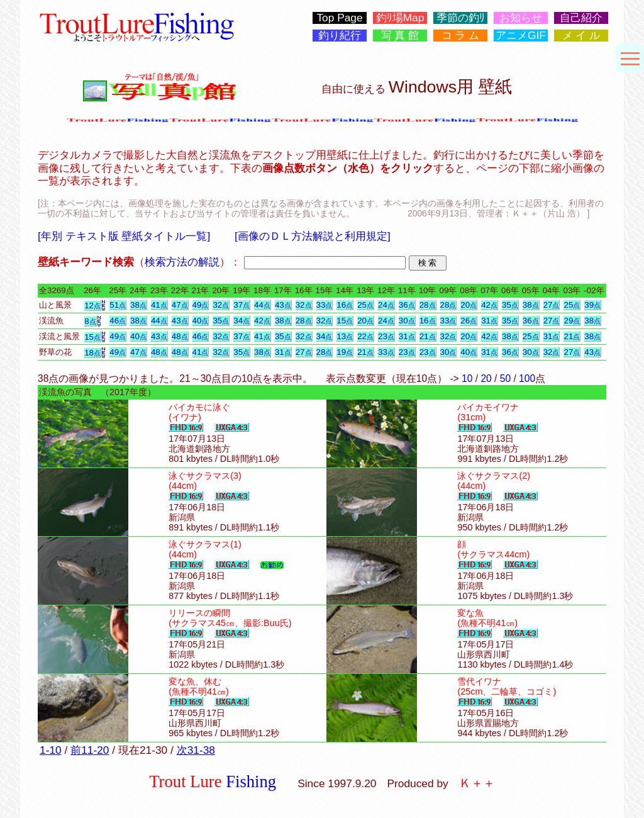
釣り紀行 (340, 36)
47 (180, 305)
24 (386, 305)
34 (241, 321)
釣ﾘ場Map (400, 18)
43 (283, 305)
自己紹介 (581, 18)
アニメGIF (521, 36)
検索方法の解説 (182, 262)
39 (592, 305)
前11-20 (90, 750)
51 (118, 305)
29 (572, 321)
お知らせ (521, 18)
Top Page (339, 18)
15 (345, 321)
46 (118, 321)
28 (428, 305)
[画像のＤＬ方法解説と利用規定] (313, 236)
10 (467, 378)
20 (469, 305)
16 (345, 305)
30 (407, 321)
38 (138, 305)
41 (159, 305)
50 (505, 378)
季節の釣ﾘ (461, 18)
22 (365, 336)
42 (489, 305)
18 (92, 353)
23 (386, 336)
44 (262, 305)
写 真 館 (400, 36)
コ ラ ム (461, 36)
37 (241, 305)
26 (469, 321)
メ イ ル (581, 36)
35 (510, 305)
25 (365, 305)
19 (345, 352)
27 (552, 305)
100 (527, 378)
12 (92, 305)
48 (180, 336)
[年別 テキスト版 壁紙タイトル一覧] (124, 236)
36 (407, 305)
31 (489, 321)
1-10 (51, 750)
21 (428, 336)
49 (201, 305)
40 (201, 321)
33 (325, 305)
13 (345, 336)
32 (221, 305)
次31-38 (196, 750)
